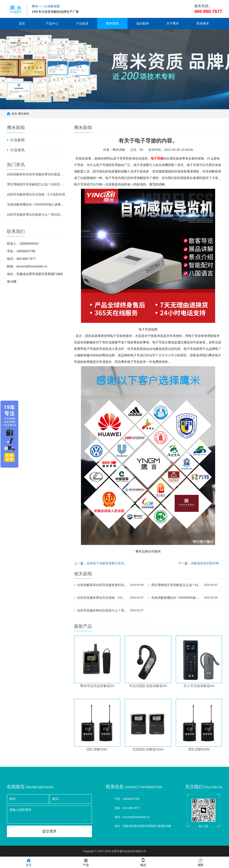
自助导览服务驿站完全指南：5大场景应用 (36, 194)
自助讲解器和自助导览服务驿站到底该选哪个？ (36, 174)
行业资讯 (17, 150)
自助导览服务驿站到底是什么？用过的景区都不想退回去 (36, 214)
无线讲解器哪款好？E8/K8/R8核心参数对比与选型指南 (36, 204)
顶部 (200, 862)
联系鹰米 (203, 23)
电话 (143, 862)
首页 (22, 23)
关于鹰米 (173, 23)
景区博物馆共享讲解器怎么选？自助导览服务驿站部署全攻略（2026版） (36, 184)
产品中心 (52, 23)
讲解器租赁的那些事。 (206, 563)
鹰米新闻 (112, 23)
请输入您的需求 (49, 815)
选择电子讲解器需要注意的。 (107, 563)
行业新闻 (17, 140)
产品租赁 (82, 23)
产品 (86, 862)
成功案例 (142, 23)
